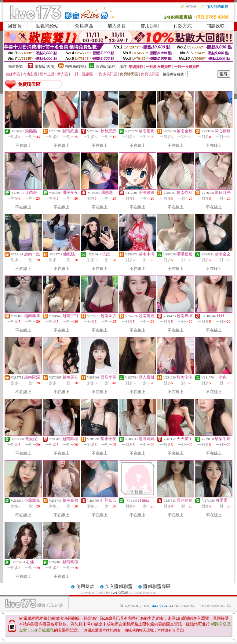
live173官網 (119, 592)
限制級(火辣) (45, 66)
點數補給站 (47, 26)
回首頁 (15, 26)
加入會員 (117, 26)
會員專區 (84, 26)
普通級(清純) (106, 66)
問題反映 (216, 26)
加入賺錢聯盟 (119, 586)
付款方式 (183, 26)
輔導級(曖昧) (76, 66)
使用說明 (150, 26)
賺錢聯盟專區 (157, 586)
